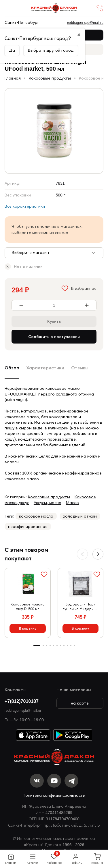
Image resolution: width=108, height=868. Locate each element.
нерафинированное (28, 526)
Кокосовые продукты (50, 78)
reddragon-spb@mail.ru (23, 710)
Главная (13, 78)
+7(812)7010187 (22, 701)
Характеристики (45, 368)
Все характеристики (25, 206)
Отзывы (80, 368)
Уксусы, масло (48, 503)
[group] (54, 131)
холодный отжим (80, 516)
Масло (72, 503)
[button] (98, 554)
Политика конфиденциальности (54, 795)
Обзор (12, 368)
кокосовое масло (36, 516)
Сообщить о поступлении (54, 337)
